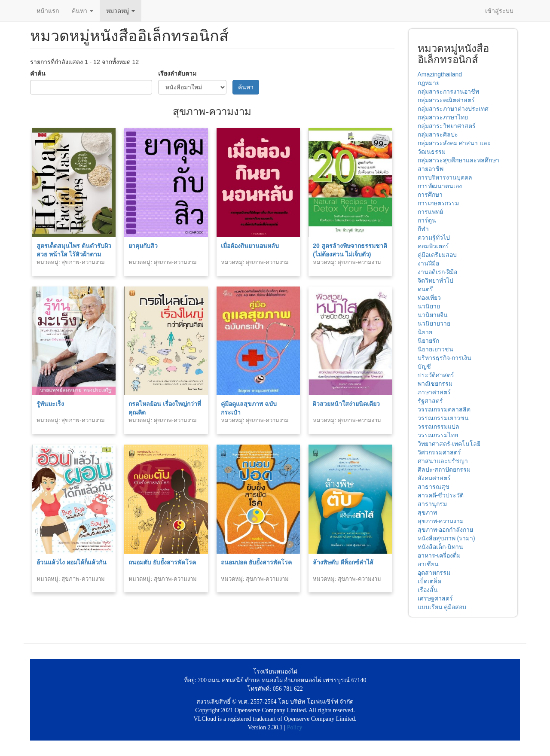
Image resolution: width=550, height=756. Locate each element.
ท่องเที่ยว (429, 298)
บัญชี (424, 366)
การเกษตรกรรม (438, 203)
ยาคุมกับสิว (143, 246)
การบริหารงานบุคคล (445, 177)
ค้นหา (82, 11)
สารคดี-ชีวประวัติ (441, 495)
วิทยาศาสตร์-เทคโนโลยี (449, 444)
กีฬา (423, 229)
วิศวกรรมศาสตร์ (439, 452)
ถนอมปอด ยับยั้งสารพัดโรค (256, 562)
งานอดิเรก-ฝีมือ (438, 272)
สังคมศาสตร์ (434, 478)
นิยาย (425, 332)
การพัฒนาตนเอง (440, 186)
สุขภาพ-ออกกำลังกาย (446, 530)
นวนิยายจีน (433, 315)
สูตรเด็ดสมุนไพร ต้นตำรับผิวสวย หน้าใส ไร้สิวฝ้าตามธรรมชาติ (74, 254)
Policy (295, 727)
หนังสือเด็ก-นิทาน (441, 547)
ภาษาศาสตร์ (434, 392)
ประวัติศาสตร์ (436, 375)
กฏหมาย (429, 83)
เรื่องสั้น (428, 590)
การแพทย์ (430, 212)
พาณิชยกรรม (435, 384)
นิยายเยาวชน (435, 349)
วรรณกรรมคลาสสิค (444, 409)
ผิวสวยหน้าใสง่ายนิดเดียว (346, 404)
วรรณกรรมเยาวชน (443, 418)
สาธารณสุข (434, 487)
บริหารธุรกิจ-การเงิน (445, 358)
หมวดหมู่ (121, 11)
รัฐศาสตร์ (430, 401)
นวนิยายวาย (434, 323)
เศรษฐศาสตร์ (435, 598)
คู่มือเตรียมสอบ (437, 255)
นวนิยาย (429, 306)
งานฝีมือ (428, 263)
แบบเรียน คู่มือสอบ (442, 607)
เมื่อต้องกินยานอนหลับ (250, 246)
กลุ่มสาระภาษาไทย (443, 117)
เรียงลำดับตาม (177, 73)
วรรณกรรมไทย (438, 435)
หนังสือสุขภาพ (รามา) (446, 538)
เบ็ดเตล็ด (429, 581)
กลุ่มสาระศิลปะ (438, 134)
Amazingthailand (440, 74)
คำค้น (38, 73)
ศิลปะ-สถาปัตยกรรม (444, 469)
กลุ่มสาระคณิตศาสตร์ (446, 100)
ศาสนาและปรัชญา (443, 461)
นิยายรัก (428, 341)
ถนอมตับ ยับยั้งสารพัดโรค (162, 562)
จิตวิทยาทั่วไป (435, 280)
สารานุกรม (432, 504)
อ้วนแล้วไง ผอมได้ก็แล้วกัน (72, 562)
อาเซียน (428, 564)
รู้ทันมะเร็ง (50, 404)
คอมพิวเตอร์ (433, 246)
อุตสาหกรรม (434, 573)
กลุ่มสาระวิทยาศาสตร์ (447, 126)
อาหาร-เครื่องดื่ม (439, 555)
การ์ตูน (427, 220)
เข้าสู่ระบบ (499, 11)
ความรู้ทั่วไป (434, 238)
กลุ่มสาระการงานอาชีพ (448, 91)
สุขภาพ (427, 512)
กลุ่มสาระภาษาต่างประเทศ (453, 109)
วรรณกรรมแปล (438, 427)
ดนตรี (425, 289)
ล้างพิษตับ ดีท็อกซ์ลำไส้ (343, 562)
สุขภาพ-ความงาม (441, 521)
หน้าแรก (48, 11)
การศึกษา (430, 195)
